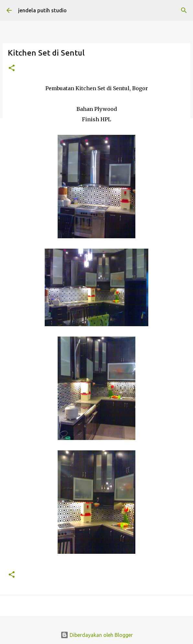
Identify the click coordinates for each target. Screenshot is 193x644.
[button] (12, 68)
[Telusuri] (184, 10)
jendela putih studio (42, 10)
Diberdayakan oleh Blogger (97, 635)
